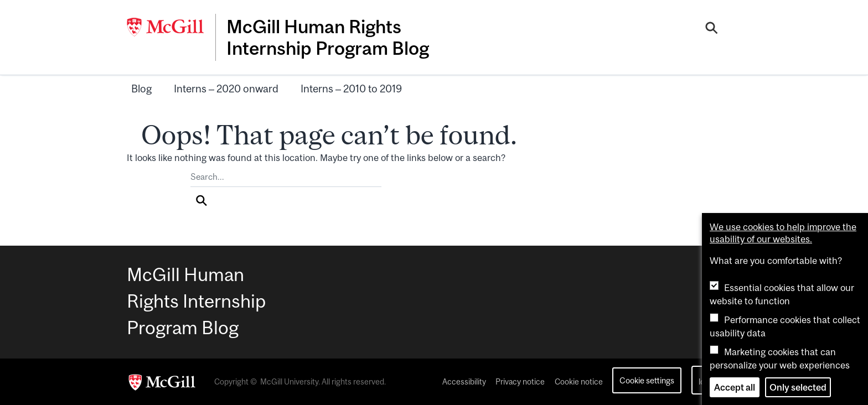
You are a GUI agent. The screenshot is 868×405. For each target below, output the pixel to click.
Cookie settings (647, 380)
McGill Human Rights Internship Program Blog (328, 37)
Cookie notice (579, 382)
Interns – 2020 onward (226, 89)
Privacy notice (520, 382)
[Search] (712, 29)
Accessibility (464, 382)
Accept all (735, 387)
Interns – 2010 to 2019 (351, 89)
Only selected (798, 387)
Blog (141, 89)
